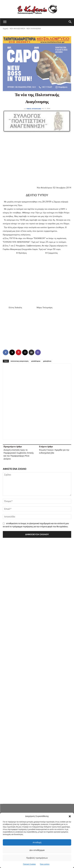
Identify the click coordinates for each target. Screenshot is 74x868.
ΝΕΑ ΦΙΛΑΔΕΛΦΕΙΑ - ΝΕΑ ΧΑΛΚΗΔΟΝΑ (25, 29)
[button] (70, 816)
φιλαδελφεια (36, 361)
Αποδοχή (37, 842)
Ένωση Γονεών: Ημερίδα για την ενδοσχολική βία (54, 451)
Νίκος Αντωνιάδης (34, 109)
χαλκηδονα (47, 361)
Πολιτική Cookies (29, 864)
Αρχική (5, 29)
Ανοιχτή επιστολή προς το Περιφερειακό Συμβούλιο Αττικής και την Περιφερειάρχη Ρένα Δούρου (19, 454)
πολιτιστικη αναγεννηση (20, 361)
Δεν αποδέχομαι (37, 850)
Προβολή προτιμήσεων (37, 858)
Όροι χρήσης (45, 864)
